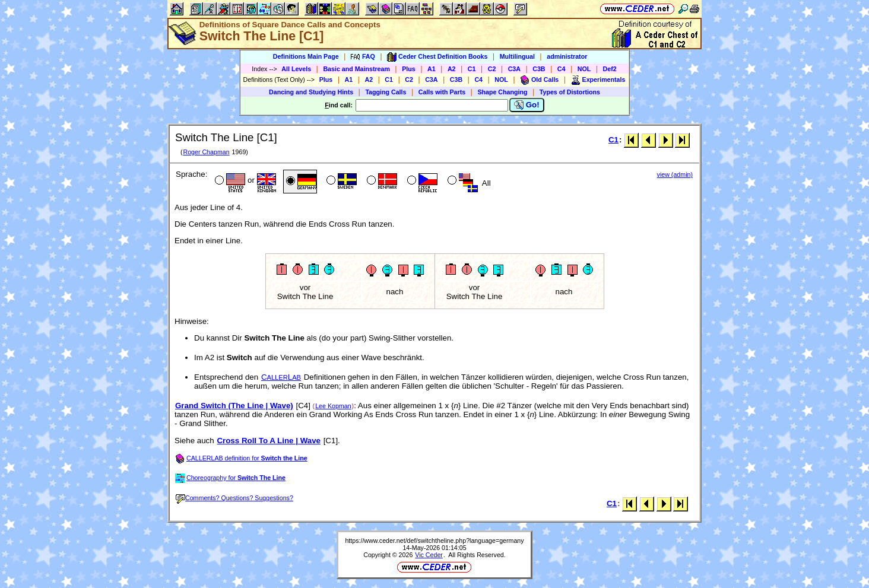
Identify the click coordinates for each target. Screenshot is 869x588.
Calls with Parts (442, 92)
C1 (472, 69)
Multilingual (517, 56)
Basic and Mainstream (356, 69)
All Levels (296, 69)
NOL (584, 69)
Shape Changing (502, 92)
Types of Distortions (570, 92)
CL (281, 377)
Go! (527, 105)
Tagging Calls (386, 92)
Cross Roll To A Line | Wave (269, 441)
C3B (539, 69)
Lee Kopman (333, 406)
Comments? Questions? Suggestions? (234, 498)
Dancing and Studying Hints (311, 92)
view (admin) (675, 174)
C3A (514, 69)
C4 (562, 69)
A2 (452, 69)
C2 (492, 69)
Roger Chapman (206, 152)
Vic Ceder (429, 555)
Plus (409, 69)
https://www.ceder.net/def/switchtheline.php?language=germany (434, 541)
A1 (432, 69)
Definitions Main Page (306, 56)
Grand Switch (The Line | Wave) (234, 406)
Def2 (610, 69)
